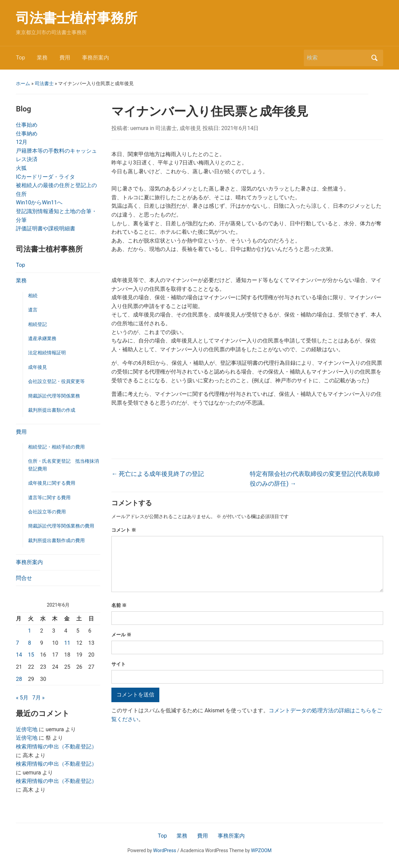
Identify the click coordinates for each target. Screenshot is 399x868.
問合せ (24, 578)
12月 (22, 142)
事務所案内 (96, 58)
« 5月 (22, 698)
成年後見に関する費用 (52, 483)
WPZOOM (261, 850)
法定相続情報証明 (47, 353)
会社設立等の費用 (47, 512)
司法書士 (44, 83)
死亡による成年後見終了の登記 (158, 474)
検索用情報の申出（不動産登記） (56, 747)
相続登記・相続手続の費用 (56, 447)
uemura (139, 128)
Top (20, 58)
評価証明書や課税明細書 (46, 228)
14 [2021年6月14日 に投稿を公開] (19, 655)
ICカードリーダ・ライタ (45, 177)
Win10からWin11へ (39, 202)
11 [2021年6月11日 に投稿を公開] (67, 643)
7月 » (38, 698)
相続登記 (37, 324)
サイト (118, 664)
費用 (65, 58)
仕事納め (27, 134)
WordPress (165, 850)
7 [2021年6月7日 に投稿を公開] (17, 643)
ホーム (23, 83)
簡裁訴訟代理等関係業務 (54, 396)
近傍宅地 (27, 729)
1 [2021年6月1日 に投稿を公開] (30, 631)
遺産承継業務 (42, 338)
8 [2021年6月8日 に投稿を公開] (30, 643)
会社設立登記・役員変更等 (56, 381)
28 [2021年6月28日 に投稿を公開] (19, 679)
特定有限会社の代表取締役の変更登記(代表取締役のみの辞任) (315, 479)
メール (121, 635)
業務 (42, 58)
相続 (33, 296)
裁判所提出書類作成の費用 (56, 540)
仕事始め (27, 125)
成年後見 (37, 367)
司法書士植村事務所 (77, 18)
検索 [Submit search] (375, 58)
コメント (124, 530)
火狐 (21, 168)
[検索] (337, 58)
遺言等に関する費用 (49, 497)
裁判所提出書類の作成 (52, 410)
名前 (119, 605)
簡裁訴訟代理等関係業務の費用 (61, 526)
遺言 (33, 310)
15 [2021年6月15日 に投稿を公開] (31, 655)
